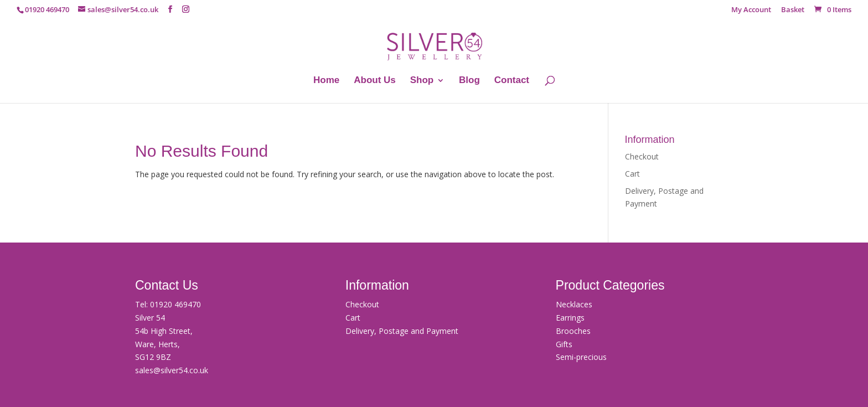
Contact (512, 81)
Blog (469, 81)
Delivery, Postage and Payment (402, 331)
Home (326, 81)
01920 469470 (175, 304)
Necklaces (574, 304)
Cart (632, 174)
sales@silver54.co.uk (172, 370)
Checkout (642, 156)
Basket (793, 10)
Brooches (573, 331)
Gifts (564, 344)
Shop (422, 81)
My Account (751, 10)
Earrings (570, 318)
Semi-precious (581, 357)
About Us (375, 81)
